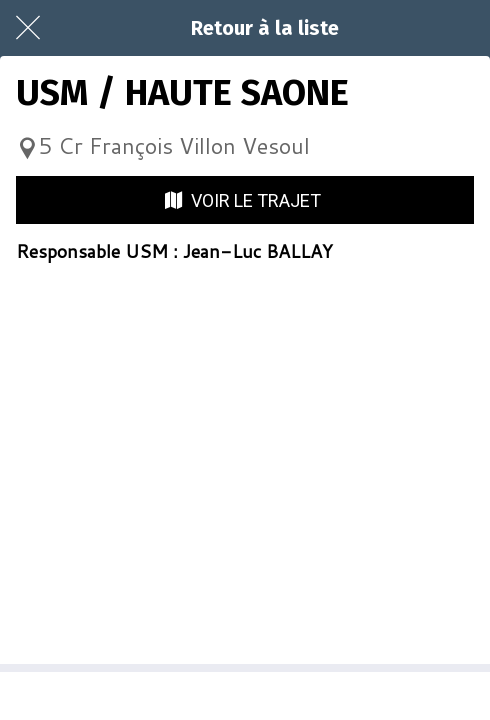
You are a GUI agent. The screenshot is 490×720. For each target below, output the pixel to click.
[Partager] (245, 696)
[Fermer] (28, 28)
